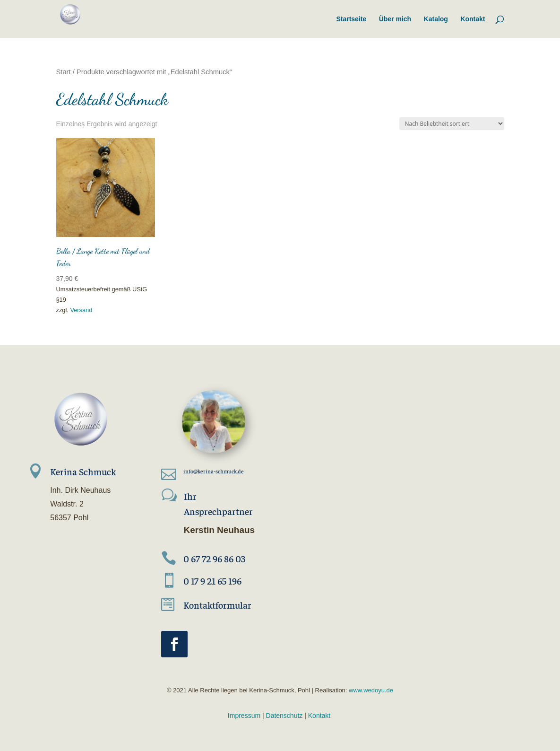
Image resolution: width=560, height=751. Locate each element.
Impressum (244, 716)
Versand (81, 310)
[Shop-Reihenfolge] (452, 124)
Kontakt (319, 716)
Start (64, 72)
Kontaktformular (217, 605)
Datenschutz (284, 716)
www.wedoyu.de (370, 690)
